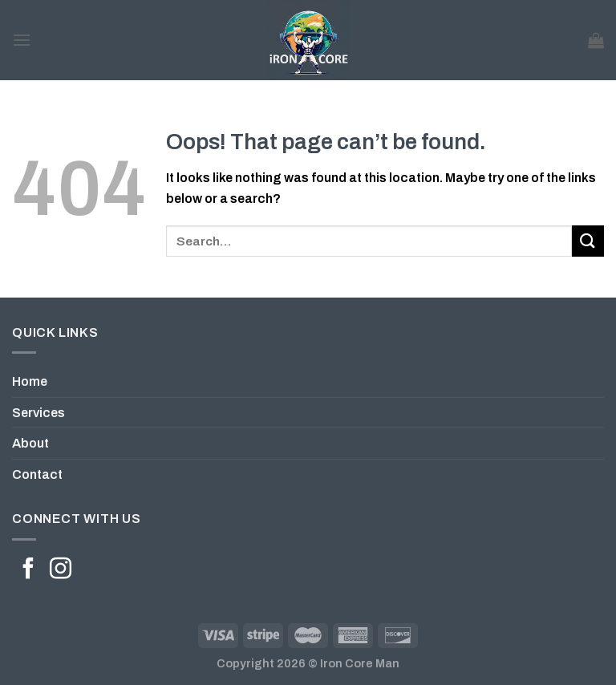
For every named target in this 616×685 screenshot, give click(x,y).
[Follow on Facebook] (28, 570)
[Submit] (588, 241)
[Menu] (22, 40)
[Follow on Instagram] (61, 570)
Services (38, 413)
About (30, 443)
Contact (37, 474)
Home (30, 381)
